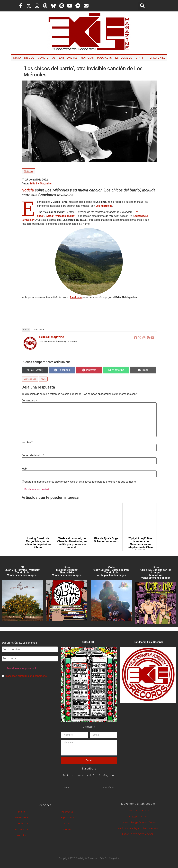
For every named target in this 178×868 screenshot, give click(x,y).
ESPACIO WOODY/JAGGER (138, 834)
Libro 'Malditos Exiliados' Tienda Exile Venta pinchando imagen (67, 571)
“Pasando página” (65, 216)
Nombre (27, 442)
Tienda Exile (156, 58)
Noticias (87, 58)
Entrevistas (68, 58)
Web (24, 469)
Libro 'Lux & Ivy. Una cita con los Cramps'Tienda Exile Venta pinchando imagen (156, 573)
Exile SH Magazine (41, 184)
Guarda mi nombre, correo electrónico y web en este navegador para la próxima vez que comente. (80, 482)
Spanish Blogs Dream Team (138, 822)
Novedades (22, 818)
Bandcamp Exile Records (148, 642)
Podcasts (105, 58)
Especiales (124, 58)
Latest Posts (38, 330)
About (26, 330)
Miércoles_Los (30, 379)
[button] (142, 6)
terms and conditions (34, 676)
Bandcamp (76, 297)
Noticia (28, 190)
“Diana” (50, 216)
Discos (29, 58)
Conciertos (47, 58)
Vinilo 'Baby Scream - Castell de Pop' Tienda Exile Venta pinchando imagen (111, 571)
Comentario (29, 401)
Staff (140, 58)
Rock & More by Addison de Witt (138, 828)
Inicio (17, 58)
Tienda (67, 830)
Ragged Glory (138, 816)
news (43, 379)
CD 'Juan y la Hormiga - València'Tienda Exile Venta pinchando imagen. (22, 571)
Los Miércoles (104, 206)
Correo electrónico (33, 455)
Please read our (24, 676)
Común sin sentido (138, 810)
